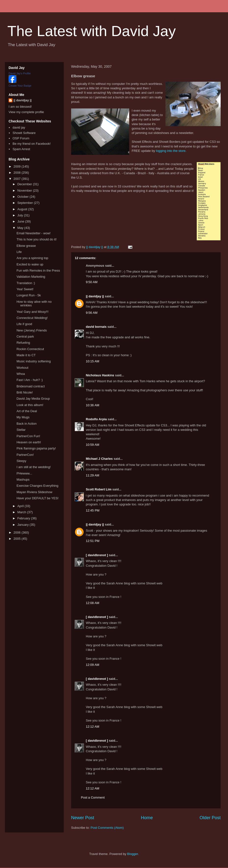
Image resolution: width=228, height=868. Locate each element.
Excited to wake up (30, 264)
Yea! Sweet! (25, 289)
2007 (18, 179)
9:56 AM (92, 313)
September (26, 203)
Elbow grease (26, 246)
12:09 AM (93, 665)
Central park (25, 336)
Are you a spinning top (32, 258)
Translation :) (26, 283)
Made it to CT (26, 355)
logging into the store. (171, 151)
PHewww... (24, 473)
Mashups (23, 480)
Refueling (23, 343)
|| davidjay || (95, 296)
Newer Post (83, 818)
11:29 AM (93, 475)
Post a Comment (93, 797)
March (22, 512)
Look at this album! (30, 405)
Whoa (21, 374)
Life (19, 252)
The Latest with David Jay (92, 31)
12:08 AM (93, 603)
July (21, 215)
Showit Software (24, 133)
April (21, 506)
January (24, 525)
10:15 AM (93, 361)
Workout (22, 368)
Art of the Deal (27, 411)
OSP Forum (21, 138)
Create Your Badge (20, 86)
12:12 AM (93, 727)
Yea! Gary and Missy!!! (32, 312)
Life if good (24, 324)
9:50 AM (92, 282)
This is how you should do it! (36, 239)
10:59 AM (93, 445)
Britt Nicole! (25, 392)
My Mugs (23, 417)
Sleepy (21, 461)
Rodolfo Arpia (96, 419)
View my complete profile (26, 112)
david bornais (96, 327)
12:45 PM (93, 510)
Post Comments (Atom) (107, 828)
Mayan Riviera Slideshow (34, 492)
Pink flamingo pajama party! (36, 448)
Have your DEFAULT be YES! (37, 498)
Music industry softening (33, 361)
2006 (18, 533)
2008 (18, 173)
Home (147, 818)
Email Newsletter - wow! (33, 233)
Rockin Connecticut (30, 349)
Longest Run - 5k (29, 295)
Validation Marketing (31, 277)
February (24, 518)
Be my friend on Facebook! (32, 144)
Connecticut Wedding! (32, 318)
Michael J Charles (99, 459)
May (21, 228)
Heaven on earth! (29, 442)
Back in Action (26, 424)
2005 (18, 539)
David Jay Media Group (33, 399)
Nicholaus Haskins (100, 375)
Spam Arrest (21, 149)
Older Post (210, 818)
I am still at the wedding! (33, 467)
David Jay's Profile (20, 73)
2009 (18, 166)
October (24, 197)
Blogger (133, 854)
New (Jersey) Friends (32, 330)
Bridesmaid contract (31, 386)
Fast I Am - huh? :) (30, 380)
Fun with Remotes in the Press (38, 270)
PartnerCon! (25, 455)
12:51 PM (93, 541)
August (23, 209)
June (21, 221)
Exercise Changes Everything (37, 486)
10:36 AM (93, 405)
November (25, 191)
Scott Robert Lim (99, 489)
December (25, 184)
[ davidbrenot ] (97, 555)
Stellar (21, 430)
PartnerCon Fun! (28, 436)
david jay (19, 127)
